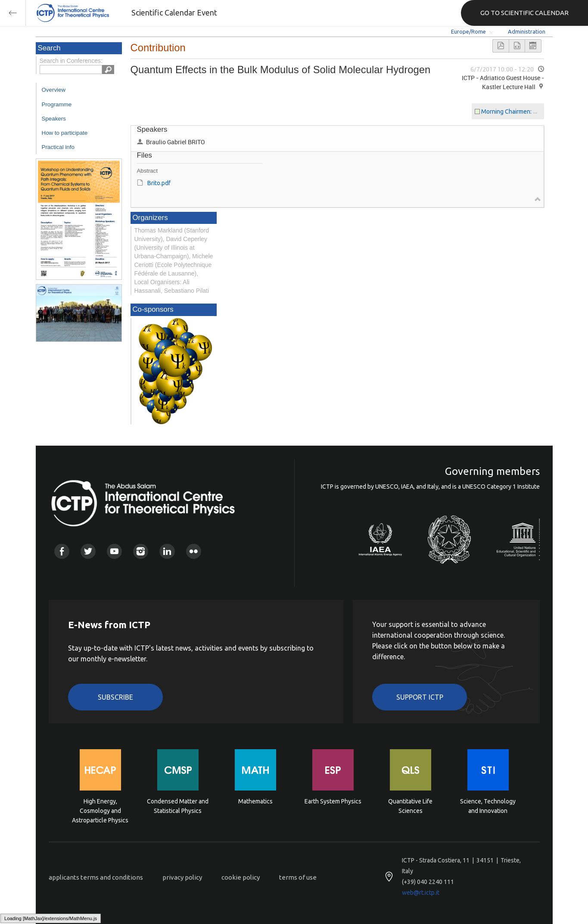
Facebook (62, 551)
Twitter (88, 551)
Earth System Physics (333, 801)
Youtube (114, 551)
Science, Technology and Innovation (488, 806)
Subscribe (115, 697)
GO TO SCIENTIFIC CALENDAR (524, 13)
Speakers (54, 119)
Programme (57, 104)
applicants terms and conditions (96, 877)
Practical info (58, 147)
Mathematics (255, 801)
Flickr (194, 551)
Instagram (141, 551)
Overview (54, 90)
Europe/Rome (468, 31)
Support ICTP (420, 697)
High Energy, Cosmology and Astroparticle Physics (100, 810)
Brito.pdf (159, 183)
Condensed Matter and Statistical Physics (178, 806)
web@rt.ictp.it (421, 893)
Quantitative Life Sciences (410, 806)
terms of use (298, 877)
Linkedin (167, 551)
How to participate (65, 133)
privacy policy (182, 877)
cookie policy (241, 877)
